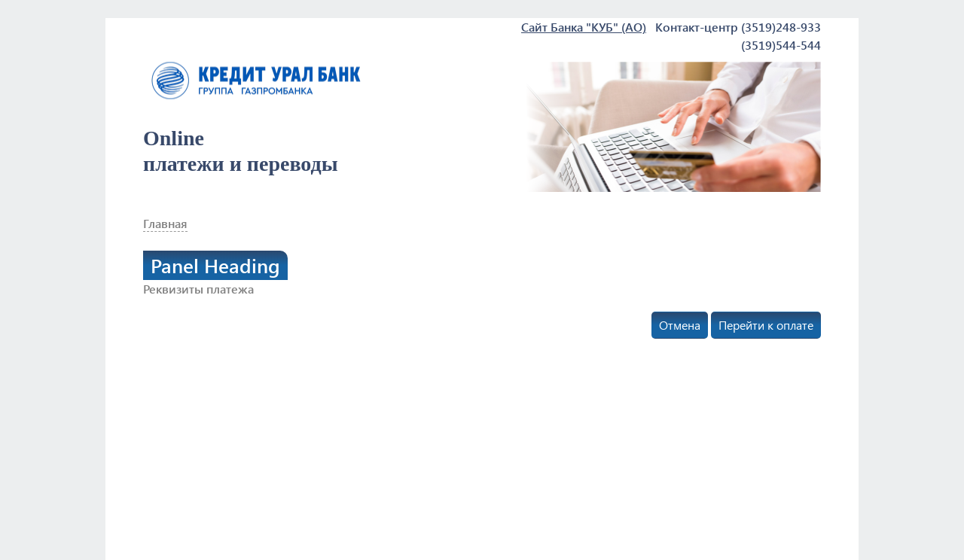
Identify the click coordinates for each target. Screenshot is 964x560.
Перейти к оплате (766, 325)
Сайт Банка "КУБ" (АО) (584, 27)
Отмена (680, 325)
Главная (165, 223)
